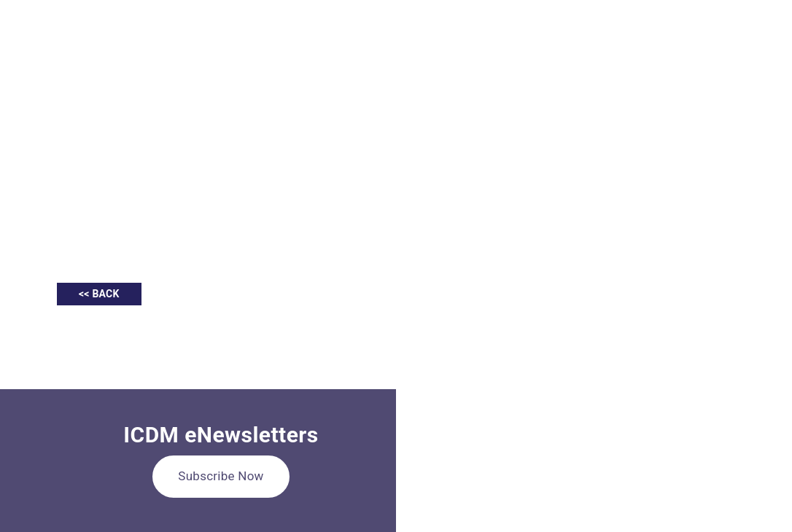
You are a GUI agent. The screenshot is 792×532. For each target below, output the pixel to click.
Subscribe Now (221, 476)
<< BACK (99, 294)
